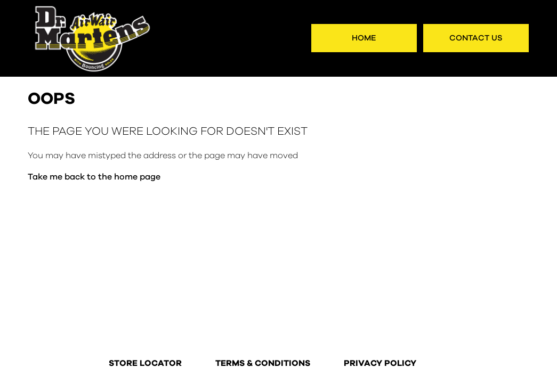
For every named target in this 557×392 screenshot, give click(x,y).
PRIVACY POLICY (380, 364)
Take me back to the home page (94, 177)
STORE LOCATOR (145, 364)
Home (364, 38)
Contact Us (476, 38)
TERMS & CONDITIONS (263, 364)
